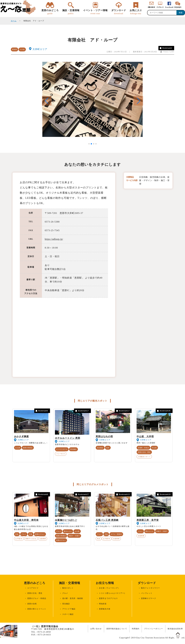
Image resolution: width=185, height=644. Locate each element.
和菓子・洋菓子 (74, 536)
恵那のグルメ (40, 534)
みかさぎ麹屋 (21, 436)
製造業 (15, 49)
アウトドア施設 (69, 609)
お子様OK (19, 539)
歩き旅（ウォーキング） (109, 588)
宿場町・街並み (143, 448)
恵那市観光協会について (117, 629)
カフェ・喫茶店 (116, 534)
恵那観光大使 (105, 609)
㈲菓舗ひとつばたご (66, 520)
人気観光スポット (144, 457)
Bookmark (166, 48)
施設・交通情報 (71, 12)
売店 (99, 539)
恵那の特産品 (28, 448)
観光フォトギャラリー (150, 588)
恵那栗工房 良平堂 (148, 520)
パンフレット (147, 593)
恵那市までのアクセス (108, 598)
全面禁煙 (43, 539)
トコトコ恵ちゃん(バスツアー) (112, 593)
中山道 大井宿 (145, 436)
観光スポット (68, 588)
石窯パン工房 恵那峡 (107, 520)
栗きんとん (68, 531)
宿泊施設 (73, 449)
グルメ (24, 534)
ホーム (14, 21)
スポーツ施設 (68, 614)
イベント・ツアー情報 (95, 12)
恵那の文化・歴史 (144, 452)
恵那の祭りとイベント (37, 609)
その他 (22, 49)
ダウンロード (119, 12)
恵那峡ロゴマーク (149, 598)
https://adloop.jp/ (54, 239)
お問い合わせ (96, 629)
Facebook (169, 7)
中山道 (154, 448)
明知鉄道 (103, 604)
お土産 (18, 448)
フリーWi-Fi (61, 454)
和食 (17, 534)
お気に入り (136, 12)
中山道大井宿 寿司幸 (26, 520)
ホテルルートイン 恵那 (68, 438)
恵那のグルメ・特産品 (37, 598)
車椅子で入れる (31, 539)
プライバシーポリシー (153, 629)
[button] (138, 101)
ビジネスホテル (62, 449)
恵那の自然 (32, 604)
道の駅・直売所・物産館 (73, 598)
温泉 (108, 448)
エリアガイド (33, 588)
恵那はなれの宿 (104, 436)
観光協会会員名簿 (175, 629)
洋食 (31, 534)
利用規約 (136, 629)
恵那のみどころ (50, 12)
